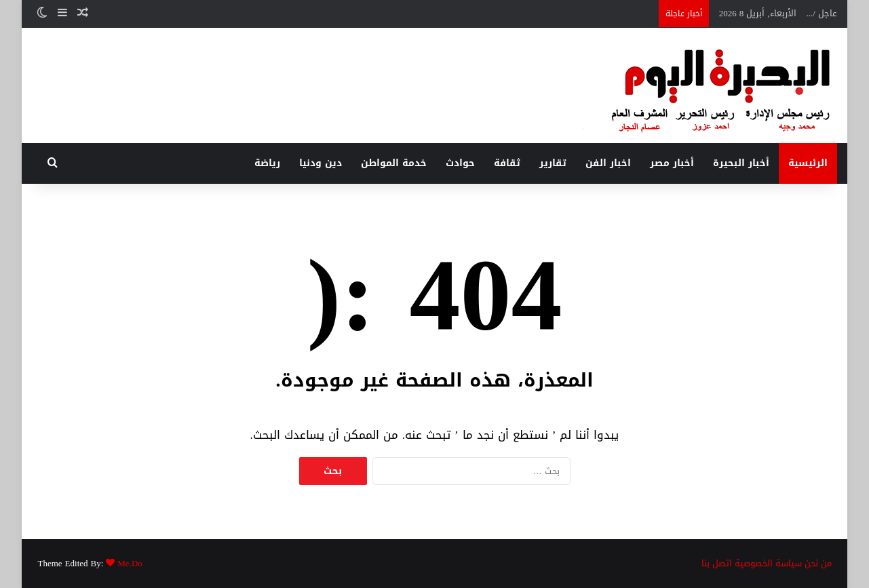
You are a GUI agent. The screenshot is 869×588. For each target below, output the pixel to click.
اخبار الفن (608, 163)
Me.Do (130, 563)
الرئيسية (808, 163)
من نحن (818, 563)
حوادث (460, 163)
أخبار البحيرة (741, 163)
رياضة (267, 163)
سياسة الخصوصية (768, 563)
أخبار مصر (672, 163)
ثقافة (507, 163)
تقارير (553, 163)
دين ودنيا (321, 163)
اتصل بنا (717, 563)
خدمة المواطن (394, 163)
